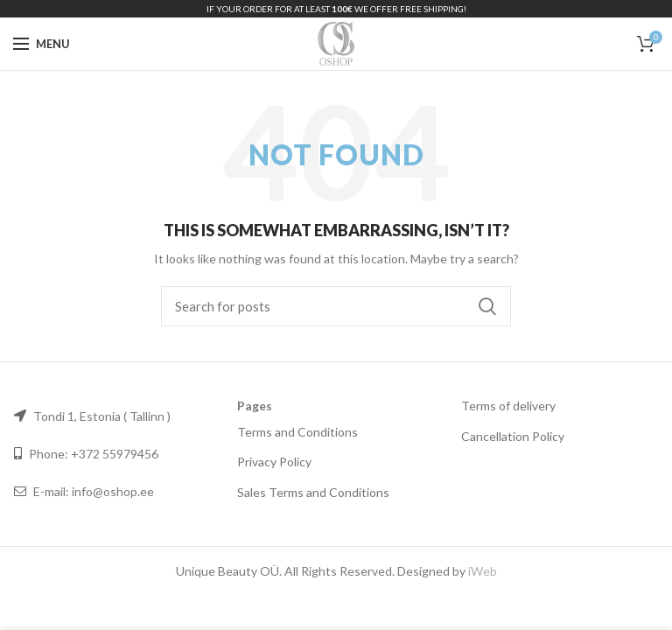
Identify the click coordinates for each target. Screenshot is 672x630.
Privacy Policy (274, 462)
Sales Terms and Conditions (313, 492)
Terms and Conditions (297, 432)
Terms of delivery (508, 406)
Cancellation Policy (513, 436)
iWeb (483, 571)
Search (487, 306)
